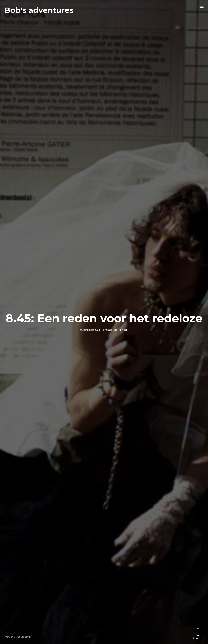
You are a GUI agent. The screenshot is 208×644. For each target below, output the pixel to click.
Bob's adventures (39, 10)
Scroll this (198, 634)
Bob (126, 330)
